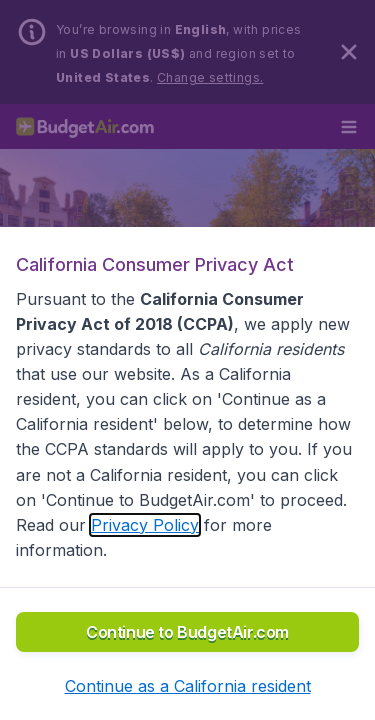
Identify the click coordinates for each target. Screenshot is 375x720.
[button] (188, 686)
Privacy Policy (145, 525)
